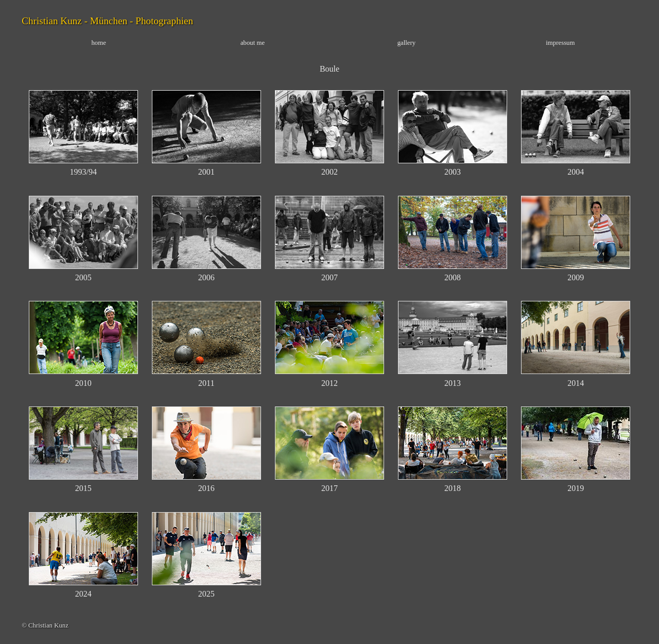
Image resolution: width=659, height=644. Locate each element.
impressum (560, 43)
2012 (329, 383)
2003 (453, 172)
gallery (407, 43)
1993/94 (83, 172)
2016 (206, 488)
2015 (83, 488)
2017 (329, 488)
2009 (576, 277)
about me (253, 43)
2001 (206, 172)
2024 (83, 594)
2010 (83, 383)
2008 (453, 277)
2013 (453, 383)
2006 (206, 277)
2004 (576, 172)
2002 (329, 172)
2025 (206, 594)
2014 (576, 383)
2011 (206, 383)
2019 (576, 488)
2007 (329, 277)
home (98, 43)
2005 (83, 277)
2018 (453, 488)
